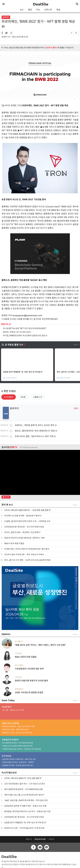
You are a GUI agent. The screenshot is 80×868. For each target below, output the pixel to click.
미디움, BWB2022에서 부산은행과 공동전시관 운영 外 (25, 336)
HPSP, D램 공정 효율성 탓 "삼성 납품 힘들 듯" (23, 778)
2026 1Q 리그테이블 (10, 723)
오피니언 (48, 10)
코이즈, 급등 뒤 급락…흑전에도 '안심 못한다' (23, 532)
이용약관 (51, 839)
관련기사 (5, 324)
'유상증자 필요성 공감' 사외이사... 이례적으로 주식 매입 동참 (22, 749)
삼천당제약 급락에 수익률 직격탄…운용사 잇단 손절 (19, 759)
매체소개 (29, 839)
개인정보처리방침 (40, 839)
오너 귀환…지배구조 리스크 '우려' (13, 710)
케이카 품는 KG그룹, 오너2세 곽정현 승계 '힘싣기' (24, 795)
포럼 (58, 10)
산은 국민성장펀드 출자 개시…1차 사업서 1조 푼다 (25, 784)
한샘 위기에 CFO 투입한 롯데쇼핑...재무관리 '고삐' (25, 538)
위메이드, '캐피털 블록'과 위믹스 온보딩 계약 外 (36, 425)
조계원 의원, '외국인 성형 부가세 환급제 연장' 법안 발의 (27, 549)
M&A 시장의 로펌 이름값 (14, 543)
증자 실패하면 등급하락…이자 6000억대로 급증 (18, 743)
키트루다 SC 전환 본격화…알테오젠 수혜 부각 (23, 516)
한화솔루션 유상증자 (10, 740)
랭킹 (30, 10)
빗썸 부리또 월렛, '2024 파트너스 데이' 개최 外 (35, 436)
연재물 (6, 414)
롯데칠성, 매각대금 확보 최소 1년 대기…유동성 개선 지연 (27, 811)
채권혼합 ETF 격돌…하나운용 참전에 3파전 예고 (18, 765)
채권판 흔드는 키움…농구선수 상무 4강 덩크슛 (17, 733)
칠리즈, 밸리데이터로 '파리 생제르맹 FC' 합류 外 (36, 431)
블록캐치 (6, 17)
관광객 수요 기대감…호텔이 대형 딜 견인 (15, 729)
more (10, 324)
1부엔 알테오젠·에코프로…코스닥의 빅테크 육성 (24, 527)
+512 (76, 408)
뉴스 (22, 10)
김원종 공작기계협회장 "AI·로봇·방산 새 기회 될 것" (23, 372)
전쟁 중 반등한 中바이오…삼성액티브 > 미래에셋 (18, 762)
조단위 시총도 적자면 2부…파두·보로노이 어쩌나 (24, 554)
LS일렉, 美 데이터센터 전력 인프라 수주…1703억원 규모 (27, 521)
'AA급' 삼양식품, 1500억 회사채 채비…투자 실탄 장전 (26, 800)
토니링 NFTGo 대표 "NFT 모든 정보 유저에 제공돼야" (25, 329)
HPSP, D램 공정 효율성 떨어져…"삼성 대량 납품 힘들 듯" (28, 510)
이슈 (38, 10)
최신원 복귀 (7, 707)
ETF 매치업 (7, 756)
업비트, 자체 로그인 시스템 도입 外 (17, 332)
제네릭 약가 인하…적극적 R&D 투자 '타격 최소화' (24, 828)
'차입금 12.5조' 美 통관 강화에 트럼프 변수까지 (17, 746)
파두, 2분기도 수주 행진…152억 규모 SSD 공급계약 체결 (27, 560)
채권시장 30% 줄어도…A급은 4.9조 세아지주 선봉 (18, 726)
